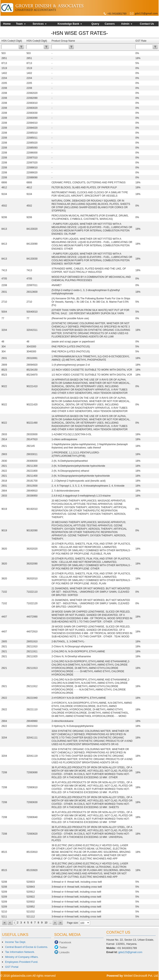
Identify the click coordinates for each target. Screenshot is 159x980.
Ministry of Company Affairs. (22, 957)
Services (39, 24)
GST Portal (12, 967)
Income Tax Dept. (16, 942)
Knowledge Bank (70, 24)
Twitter (63, 947)
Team (21, 24)
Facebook (65, 942)
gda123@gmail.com (130, 952)
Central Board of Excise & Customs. (27, 947)
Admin (127, 24)
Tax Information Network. (20, 952)
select (88, 923)
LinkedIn (64, 952)
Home (7, 24)
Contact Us (147, 24)
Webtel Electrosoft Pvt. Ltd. (141, 976)
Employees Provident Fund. (22, 962)
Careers (110, 24)
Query (95, 24)
